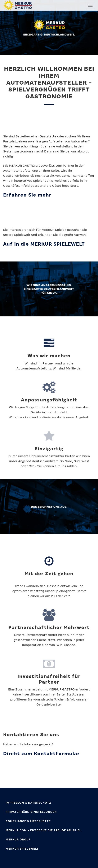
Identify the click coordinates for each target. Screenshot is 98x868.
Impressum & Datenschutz (28, 803)
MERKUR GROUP (18, 839)
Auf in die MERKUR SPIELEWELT (44, 244)
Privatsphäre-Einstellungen (31, 812)
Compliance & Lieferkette (28, 821)
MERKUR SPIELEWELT (22, 849)
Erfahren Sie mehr (27, 195)
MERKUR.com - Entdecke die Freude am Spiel (43, 830)
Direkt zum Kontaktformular (41, 754)
